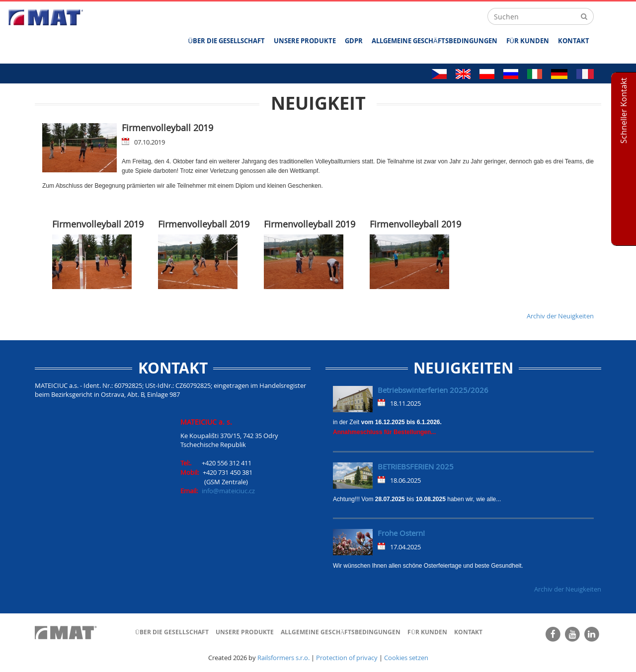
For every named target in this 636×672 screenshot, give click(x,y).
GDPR (354, 41)
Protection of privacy (347, 658)
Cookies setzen (406, 658)
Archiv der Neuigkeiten (560, 316)
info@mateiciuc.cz (228, 491)
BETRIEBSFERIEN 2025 (416, 466)
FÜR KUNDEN (528, 41)
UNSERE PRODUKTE (305, 41)
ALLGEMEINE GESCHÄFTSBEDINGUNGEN (435, 41)
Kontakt (574, 41)
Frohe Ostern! (401, 533)
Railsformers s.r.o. (283, 658)
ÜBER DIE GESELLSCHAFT (227, 41)
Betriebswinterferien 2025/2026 (433, 390)
